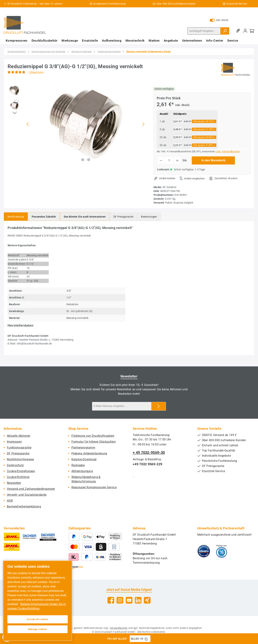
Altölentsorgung (82, 471)
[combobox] (204, 31)
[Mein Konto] (245, 31)
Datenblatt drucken (226, 178)
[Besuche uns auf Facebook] (111, 600)
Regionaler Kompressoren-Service (94, 487)
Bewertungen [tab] (149, 217)
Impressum (14, 442)
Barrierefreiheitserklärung (24, 506)
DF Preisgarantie (18, 453)
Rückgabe (78, 465)
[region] (77, 124)
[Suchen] (225, 31)
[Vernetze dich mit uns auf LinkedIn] (138, 600)
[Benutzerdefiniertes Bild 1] (204, 551)
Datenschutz (15, 465)
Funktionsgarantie (19, 448)
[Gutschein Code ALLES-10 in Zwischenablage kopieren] (146, 639)
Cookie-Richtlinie (18, 477)
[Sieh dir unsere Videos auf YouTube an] (129, 600)
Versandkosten (119, 628)
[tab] (16, 217)
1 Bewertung (36, 72)
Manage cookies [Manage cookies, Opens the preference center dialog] (38, 629)
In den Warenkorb (213, 160)
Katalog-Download (84, 459)
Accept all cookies (38, 619)
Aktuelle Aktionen (19, 436)
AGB (10, 501)
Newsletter (14, 483)
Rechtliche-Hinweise (20, 459)
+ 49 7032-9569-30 (149, 452)
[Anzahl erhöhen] (177, 160)
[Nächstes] (143, 124)
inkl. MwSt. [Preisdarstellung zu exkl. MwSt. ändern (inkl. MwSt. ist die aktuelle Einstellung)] (219, 20)
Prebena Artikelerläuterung (89, 453)
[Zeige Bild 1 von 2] (83, 160)
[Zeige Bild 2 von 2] (89, 160)
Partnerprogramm (83, 448)
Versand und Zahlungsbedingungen (31, 489)
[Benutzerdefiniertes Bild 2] (222, 551)
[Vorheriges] (28, 124)
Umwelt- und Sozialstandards (27, 495)
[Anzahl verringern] (161, 160)
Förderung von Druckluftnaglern (93, 436)
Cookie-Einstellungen (21, 471)
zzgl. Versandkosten (228, 151)
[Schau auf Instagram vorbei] (120, 600)
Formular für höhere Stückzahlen (94, 442)
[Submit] (159, 406)
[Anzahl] (169, 160)
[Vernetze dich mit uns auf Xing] (147, 600)
